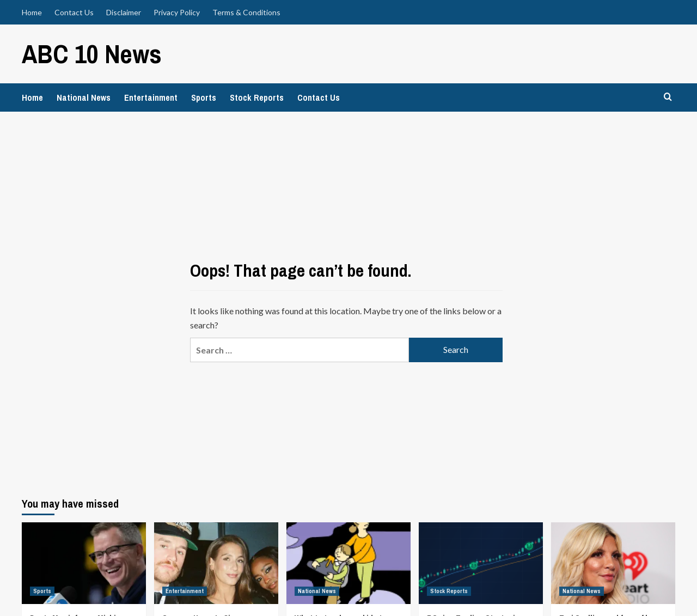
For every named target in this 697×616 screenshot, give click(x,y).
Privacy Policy (177, 12)
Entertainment (151, 97)
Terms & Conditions (246, 12)
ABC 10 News (92, 54)
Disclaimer (124, 12)
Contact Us (74, 12)
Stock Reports (257, 97)
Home (32, 12)
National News (84, 97)
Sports (204, 97)
